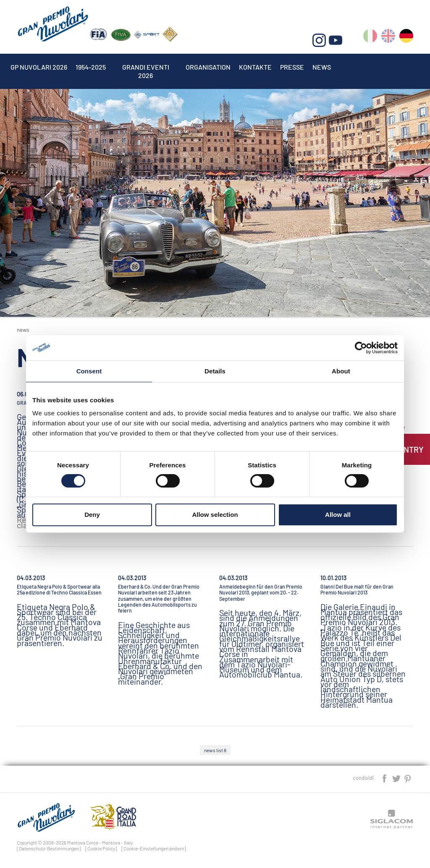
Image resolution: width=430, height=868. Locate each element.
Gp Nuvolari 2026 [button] (39, 67)
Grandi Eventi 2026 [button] (146, 67)
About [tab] (341, 371)
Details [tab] (215, 371)
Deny (92, 515)
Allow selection (215, 515)
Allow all (338, 515)
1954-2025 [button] (91, 67)
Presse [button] (292, 67)
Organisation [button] (208, 67)
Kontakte (255, 67)
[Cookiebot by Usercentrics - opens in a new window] (361, 348)
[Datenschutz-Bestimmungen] (49, 848)
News (322, 67)
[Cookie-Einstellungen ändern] (154, 848)
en (388, 38)
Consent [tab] (89, 371)
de (406, 38)
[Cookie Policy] (101, 848)
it (370, 38)
